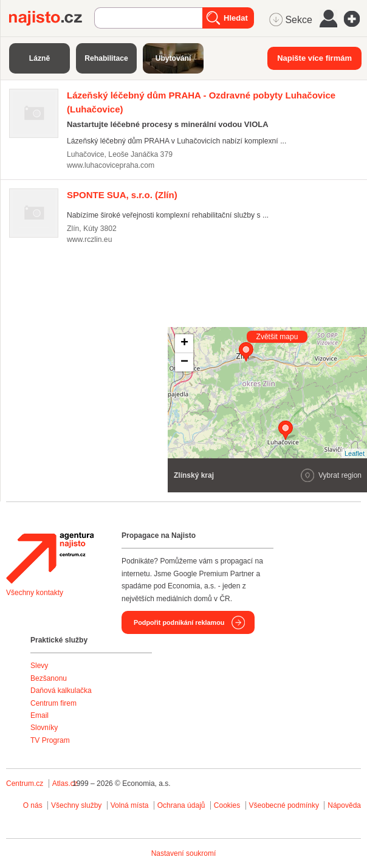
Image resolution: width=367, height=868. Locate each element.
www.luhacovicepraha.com (111, 165)
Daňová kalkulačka (61, 691)
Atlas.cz (65, 784)
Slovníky (44, 728)
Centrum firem (53, 703)
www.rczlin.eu (89, 239)
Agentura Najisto (50, 558)
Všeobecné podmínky (284, 805)
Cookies (227, 805)
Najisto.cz (52, 18)
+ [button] (184, 343)
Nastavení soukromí (184, 853)
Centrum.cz (25, 784)
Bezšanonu (49, 678)
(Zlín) (122, 195)
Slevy (39, 666)
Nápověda (344, 805)
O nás (33, 805)
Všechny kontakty (35, 593)
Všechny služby (77, 805)
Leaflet (355, 453)
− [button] (184, 362)
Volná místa (130, 805)
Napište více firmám (314, 58)
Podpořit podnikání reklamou (179, 622)
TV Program (50, 740)
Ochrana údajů (181, 805)
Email (39, 715)
